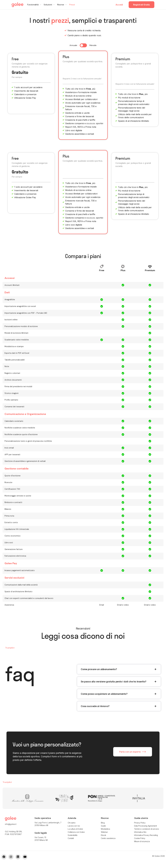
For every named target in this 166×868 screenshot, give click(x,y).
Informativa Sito (140, 832)
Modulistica (105, 829)
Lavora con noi (74, 826)
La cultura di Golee (75, 829)
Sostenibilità (72, 835)
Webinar (104, 832)
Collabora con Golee (76, 832)
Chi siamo (72, 823)
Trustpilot (10, 648)
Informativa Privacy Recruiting (146, 835)
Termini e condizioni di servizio (146, 829)
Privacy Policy (140, 823)
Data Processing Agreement (145, 826)
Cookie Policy (140, 838)
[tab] (119, 669)
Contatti (71, 838)
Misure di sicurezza (142, 841)
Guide (103, 826)
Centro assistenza (108, 838)
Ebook (103, 835)
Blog (103, 823)
